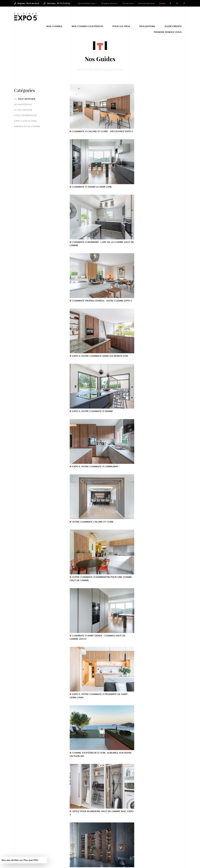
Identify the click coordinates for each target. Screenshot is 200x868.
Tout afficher (27, 99)
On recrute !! (128, 3)
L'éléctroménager (25, 115)
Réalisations (147, 29)
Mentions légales (49, 857)
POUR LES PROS (121, 29)
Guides (162, 3)
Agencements (173, 29)
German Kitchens (146, 3)
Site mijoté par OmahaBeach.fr (48, 860)
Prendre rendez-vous (168, 34)
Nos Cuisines (54, 29)
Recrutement (66, 857)
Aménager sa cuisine (27, 126)
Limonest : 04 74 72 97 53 (57, 3)
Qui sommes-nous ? (87, 3)
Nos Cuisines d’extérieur (87, 29)
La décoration (23, 110)
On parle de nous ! (109, 3)
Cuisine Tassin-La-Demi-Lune (89, 857)
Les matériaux (23, 104)
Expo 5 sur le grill (26, 121)
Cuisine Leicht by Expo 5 (116, 857)
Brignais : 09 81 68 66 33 (27, 3)
